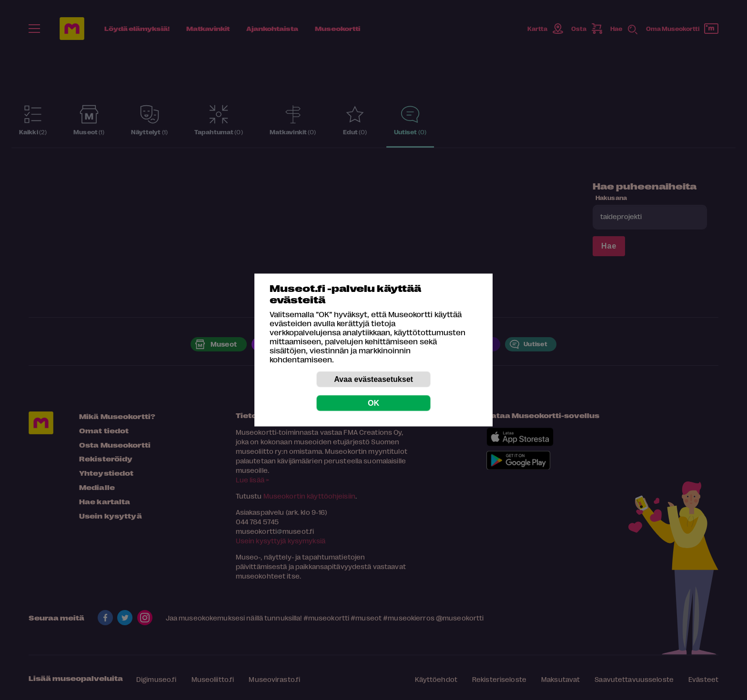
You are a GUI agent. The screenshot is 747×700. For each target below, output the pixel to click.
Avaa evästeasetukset (373, 379)
